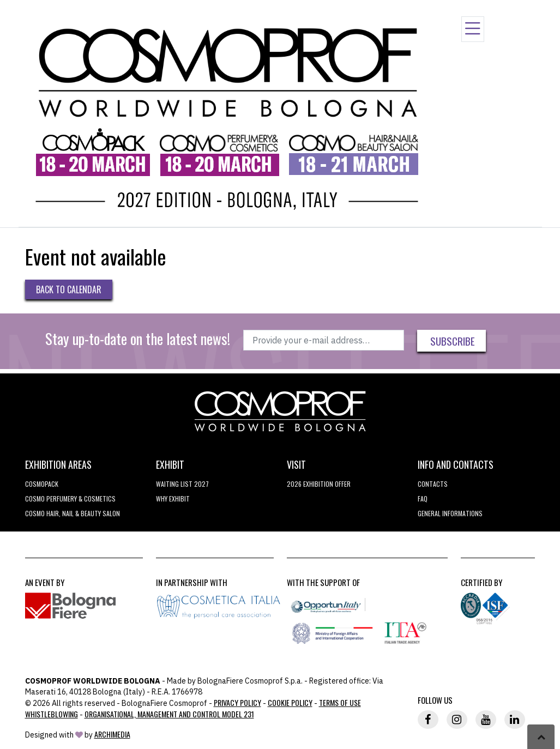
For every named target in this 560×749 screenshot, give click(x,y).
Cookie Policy (290, 702)
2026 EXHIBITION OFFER (319, 484)
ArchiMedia (112, 734)
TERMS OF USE (340, 702)
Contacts (433, 484)
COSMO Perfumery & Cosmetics (70, 499)
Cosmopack (42, 484)
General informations (450, 513)
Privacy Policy (237, 702)
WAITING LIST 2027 (182, 484)
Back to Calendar (69, 289)
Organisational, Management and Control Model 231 (169, 714)
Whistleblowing (52, 714)
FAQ (423, 499)
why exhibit (173, 499)
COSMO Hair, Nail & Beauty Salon (73, 513)
